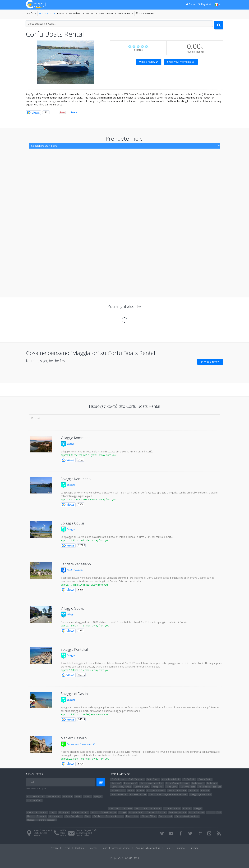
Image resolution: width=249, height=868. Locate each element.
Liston (131, 791)
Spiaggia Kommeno (76, 479)
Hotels (87, 796)
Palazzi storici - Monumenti (78, 744)
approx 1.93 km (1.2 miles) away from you (84, 714)
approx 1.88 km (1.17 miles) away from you (85, 670)
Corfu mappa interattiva (151, 783)
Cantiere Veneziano (76, 564)
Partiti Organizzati (177, 812)
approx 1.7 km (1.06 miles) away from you (84, 585)
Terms (67, 848)
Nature (92, 14)
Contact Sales (82, 835)
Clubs (87, 816)
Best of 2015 (47, 14)
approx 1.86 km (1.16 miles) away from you (85, 626)
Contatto (180, 848)
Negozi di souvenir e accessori (41, 820)
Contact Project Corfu (86, 830)
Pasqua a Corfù (136, 812)
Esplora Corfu (205, 779)
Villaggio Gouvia (73, 608)
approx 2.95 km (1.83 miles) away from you (85, 759)
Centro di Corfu (142, 787)
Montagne (64, 812)
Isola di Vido (115, 808)
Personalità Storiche (156, 812)
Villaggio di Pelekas (156, 791)
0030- (63, 830)
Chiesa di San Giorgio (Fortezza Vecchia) (168, 794)
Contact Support (84, 833)
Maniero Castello (74, 738)
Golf (219, 812)
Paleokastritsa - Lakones (210, 787)
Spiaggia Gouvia (73, 523)
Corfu (32, 14)
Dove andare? (130, 783)
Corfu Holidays (118, 779)
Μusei (78, 796)
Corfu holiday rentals (121, 787)
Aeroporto (158, 787)
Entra (190, 4)
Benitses (205, 791)
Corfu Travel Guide (171, 779)
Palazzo (187, 808)
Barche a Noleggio (114, 816)
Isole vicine (126, 14)
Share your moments (181, 62)
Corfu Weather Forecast (177, 783)
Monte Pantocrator (177, 791)
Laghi (53, 812)
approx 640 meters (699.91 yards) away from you (88, 455)
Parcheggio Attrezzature (187, 816)
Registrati (205, 4)
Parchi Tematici (197, 812)
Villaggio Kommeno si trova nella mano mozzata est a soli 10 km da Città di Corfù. (107, 451)
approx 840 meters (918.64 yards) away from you (88, 499)
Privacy (54, 848)
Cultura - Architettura (37, 812)
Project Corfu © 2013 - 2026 (125, 858)
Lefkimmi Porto (188, 787)
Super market (165, 816)
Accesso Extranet (121, 848)
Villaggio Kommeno (76, 438)
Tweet (74, 112)
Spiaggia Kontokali (75, 649)
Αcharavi (194, 791)
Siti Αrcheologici (72, 570)
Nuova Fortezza (119, 794)
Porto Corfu (171, 787)
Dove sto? (116, 783)
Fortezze (128, 808)
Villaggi (67, 444)
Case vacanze (53, 796)
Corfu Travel (153, 779)
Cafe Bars (98, 816)
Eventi (63, 14)
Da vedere (77, 14)
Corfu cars (212, 783)
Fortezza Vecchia (138, 794)
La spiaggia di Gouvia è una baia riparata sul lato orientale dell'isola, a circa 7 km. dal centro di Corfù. (117, 537)
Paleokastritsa (118, 791)
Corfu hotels (198, 783)
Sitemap (194, 848)
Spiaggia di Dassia (74, 694)
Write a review (145, 14)
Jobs (105, 848)
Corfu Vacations (136, 779)
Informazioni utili (35, 796)
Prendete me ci (125, 138)
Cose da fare (108, 14)
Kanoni (140, 791)
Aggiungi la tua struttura (148, 848)
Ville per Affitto (34, 800)
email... (31, 782)
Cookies (79, 848)
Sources (93, 848)
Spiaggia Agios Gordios (200, 794)
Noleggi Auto (132, 816)
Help (168, 848)
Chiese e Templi (172, 808)
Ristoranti (67, 796)
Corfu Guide (189, 779)
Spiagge (68, 485)
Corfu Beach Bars (73, 816)
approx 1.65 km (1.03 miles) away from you (85, 540)
